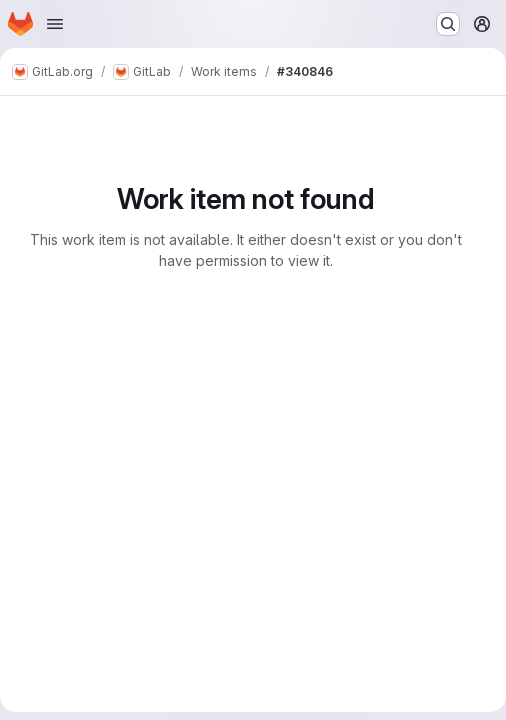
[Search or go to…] (448, 24)
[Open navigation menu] (55, 24)
